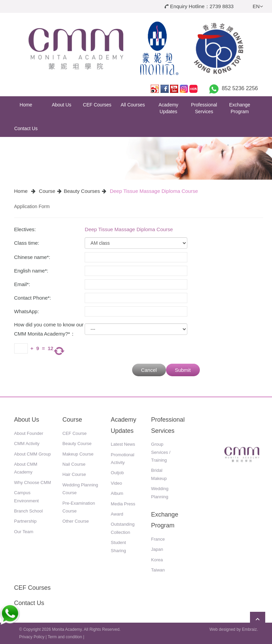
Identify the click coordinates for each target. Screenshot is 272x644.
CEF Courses (97, 105)
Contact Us (26, 128)
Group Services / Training (161, 452)
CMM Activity (27, 444)
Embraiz (249, 629)
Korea (157, 560)
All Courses (133, 105)
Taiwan (158, 570)
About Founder (29, 433)
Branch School (29, 511)
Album (117, 493)
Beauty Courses (82, 191)
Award (117, 514)
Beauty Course (77, 444)
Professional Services (204, 108)
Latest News (123, 444)
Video (116, 483)
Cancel (149, 370)
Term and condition (65, 637)
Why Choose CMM (33, 482)
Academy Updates (168, 108)
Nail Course (74, 464)
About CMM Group (33, 454)
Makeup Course (78, 454)
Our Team (24, 532)
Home (26, 105)
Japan (157, 549)
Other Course (76, 521)
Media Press (123, 504)
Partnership (25, 521)
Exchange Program (239, 108)
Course (47, 191)
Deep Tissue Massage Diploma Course (154, 191)
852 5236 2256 (240, 88)
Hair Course (74, 474)
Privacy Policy (32, 637)
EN (258, 6)
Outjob (117, 473)
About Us (62, 105)
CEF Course (75, 433)
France (158, 539)
